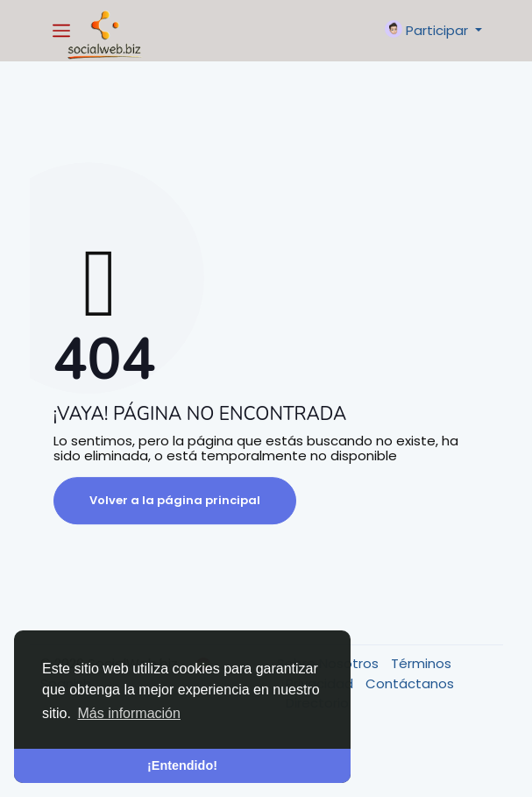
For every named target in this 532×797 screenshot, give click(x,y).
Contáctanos (410, 683)
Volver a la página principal (175, 500)
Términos (421, 663)
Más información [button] (129, 713)
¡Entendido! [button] (182, 765)
